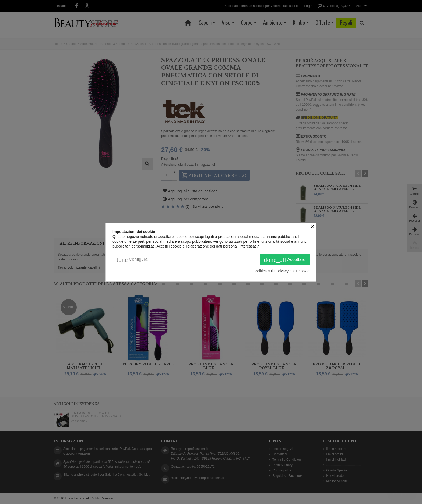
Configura (132, 260)
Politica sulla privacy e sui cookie (282, 271)
